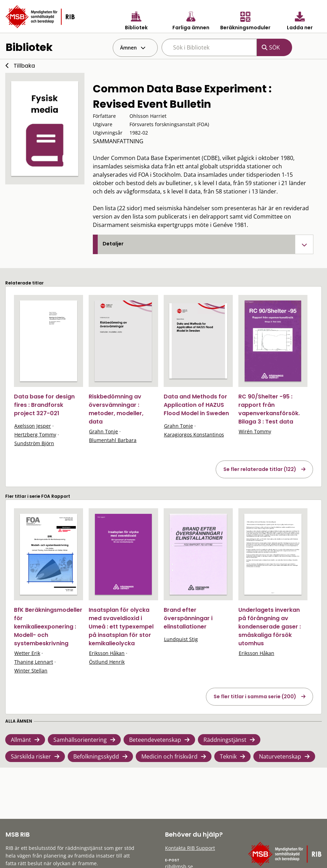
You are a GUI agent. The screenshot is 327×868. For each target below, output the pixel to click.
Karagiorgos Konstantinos (194, 435)
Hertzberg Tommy (35, 435)
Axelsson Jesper (33, 426)
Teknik (228, 756)
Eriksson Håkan (107, 653)
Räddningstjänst (225, 740)
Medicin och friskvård (169, 756)
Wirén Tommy (255, 431)
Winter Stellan (31, 671)
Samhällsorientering (80, 740)
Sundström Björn (34, 443)
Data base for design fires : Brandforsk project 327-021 (44, 405)
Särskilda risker (31, 756)
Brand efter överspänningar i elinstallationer (188, 618)
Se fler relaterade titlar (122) (260, 469)
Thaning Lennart (34, 662)
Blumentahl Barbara (113, 440)
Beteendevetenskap (155, 740)
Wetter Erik (27, 653)
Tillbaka (24, 66)
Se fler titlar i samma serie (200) (255, 696)
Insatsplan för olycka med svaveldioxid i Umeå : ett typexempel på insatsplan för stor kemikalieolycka (121, 627)
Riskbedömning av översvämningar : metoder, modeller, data (116, 409)
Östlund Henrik (107, 662)
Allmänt (21, 740)
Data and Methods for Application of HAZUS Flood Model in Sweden (196, 405)
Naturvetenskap (280, 756)
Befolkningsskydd (96, 756)
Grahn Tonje (103, 431)
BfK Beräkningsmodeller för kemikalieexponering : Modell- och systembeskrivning (48, 627)
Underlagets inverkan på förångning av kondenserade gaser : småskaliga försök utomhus (270, 627)
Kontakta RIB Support (190, 848)
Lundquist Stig (181, 639)
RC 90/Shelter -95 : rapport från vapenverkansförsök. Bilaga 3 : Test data (269, 409)
